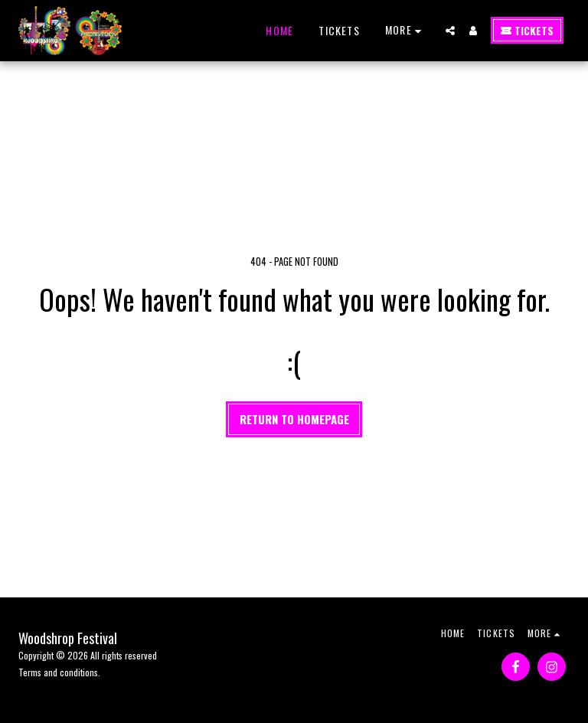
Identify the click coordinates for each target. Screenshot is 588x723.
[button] (450, 31)
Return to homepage (294, 419)
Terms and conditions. (59, 672)
